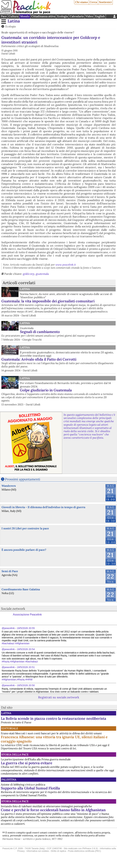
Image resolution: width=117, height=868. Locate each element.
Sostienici (105, 2)
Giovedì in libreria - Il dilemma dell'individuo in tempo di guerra (43, 507)
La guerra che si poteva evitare (27, 763)
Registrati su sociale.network (59, 697)
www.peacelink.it (66, 265)
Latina (14, 21)
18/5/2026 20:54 (26, 649)
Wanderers (9, 486)
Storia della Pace (15, 754)
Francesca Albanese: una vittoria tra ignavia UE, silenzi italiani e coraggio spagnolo (54, 739)
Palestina (9, 779)
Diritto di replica (58, 851)
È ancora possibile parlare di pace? (24, 550)
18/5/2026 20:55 (26, 628)
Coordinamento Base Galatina (21, 589)
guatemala (42, 274)
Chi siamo (82, 2)
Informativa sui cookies (38, 851)
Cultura (13, 16)
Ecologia (62, 16)
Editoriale (10, 728)
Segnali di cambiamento (40, 332)
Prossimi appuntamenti (23, 479)
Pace (4, 16)
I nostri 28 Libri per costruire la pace (25, 528)
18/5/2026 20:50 (26, 685)
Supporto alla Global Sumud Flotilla (30, 788)
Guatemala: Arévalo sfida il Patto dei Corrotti (39, 359)
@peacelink (8, 628)
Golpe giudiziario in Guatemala (46, 390)
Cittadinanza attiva (43, 16)
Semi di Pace (10, 571)
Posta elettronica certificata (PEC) (85, 851)
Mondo (25, 16)
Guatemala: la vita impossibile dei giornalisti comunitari (48, 301)
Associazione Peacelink (27, 615)
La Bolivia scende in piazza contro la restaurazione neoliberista (54, 718)
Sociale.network (13, 609)
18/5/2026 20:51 (26, 667)
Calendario (77, 16)
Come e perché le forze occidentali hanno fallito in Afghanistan (53, 810)
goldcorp (29, 274)
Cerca (93, 2)
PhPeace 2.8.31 (90, 848)
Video (89, 16)
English (100, 16)
